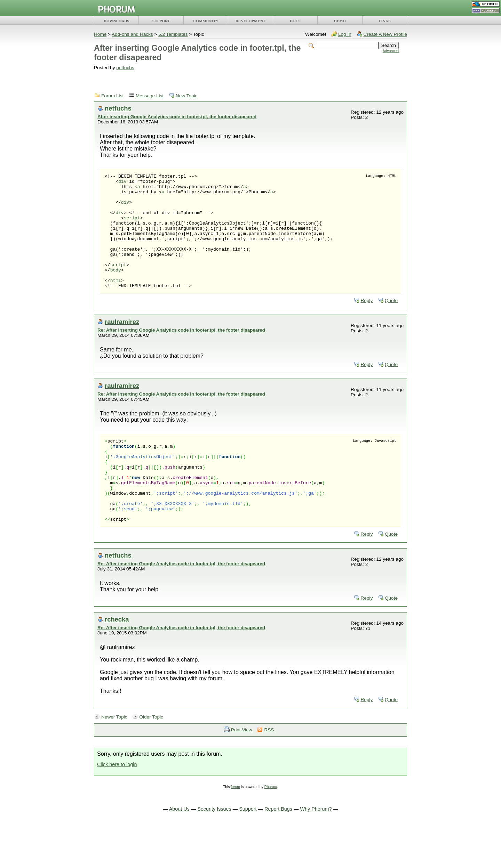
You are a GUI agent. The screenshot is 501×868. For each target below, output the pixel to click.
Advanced (391, 51)
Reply (367, 323)
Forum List (112, 96)
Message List (150, 96)
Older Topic (151, 757)
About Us (179, 849)
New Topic (186, 96)
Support (248, 849)
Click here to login (117, 804)
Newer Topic (114, 757)
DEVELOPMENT (250, 21)
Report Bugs (278, 849)
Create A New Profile (385, 34)
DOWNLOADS (116, 21)
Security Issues (214, 849)
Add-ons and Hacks (132, 34)
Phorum (271, 826)
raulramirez (122, 345)
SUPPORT (161, 21)
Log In (345, 34)
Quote (391, 323)
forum (235, 826)
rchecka (117, 659)
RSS (269, 769)
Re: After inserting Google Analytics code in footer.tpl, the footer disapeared (181, 353)
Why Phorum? (316, 849)
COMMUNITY (206, 21)
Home (100, 34)
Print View (242, 769)
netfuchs (125, 68)
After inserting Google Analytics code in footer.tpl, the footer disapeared (177, 117)
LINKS (384, 21)
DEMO (340, 21)
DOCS (295, 21)
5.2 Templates (173, 34)
